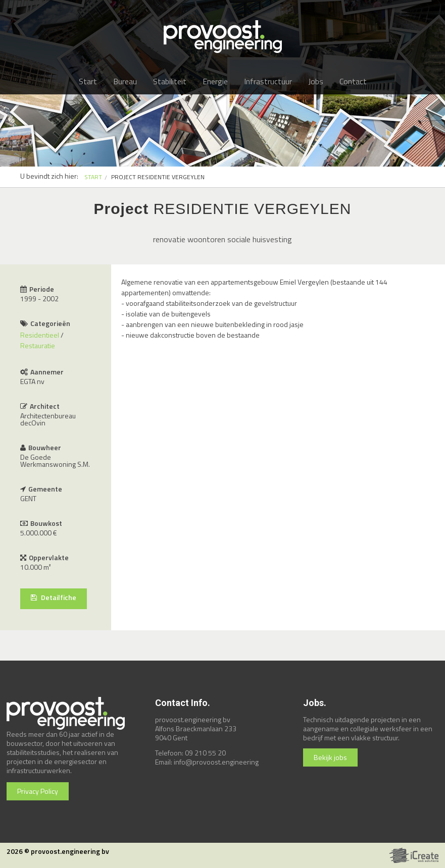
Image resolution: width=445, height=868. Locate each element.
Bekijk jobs (330, 757)
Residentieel (40, 335)
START (93, 177)
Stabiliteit (170, 81)
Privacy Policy (38, 791)
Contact (353, 81)
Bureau (125, 81)
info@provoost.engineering (216, 762)
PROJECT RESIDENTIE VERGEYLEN (158, 177)
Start (88, 81)
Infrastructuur (268, 81)
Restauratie (38, 345)
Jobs (316, 81)
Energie (215, 81)
